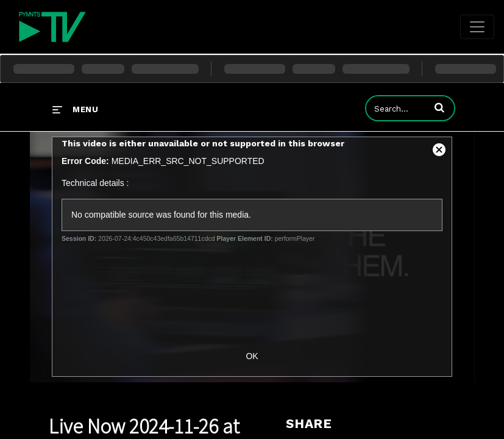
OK (252, 356)
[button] (439, 107)
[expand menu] (75, 109)
